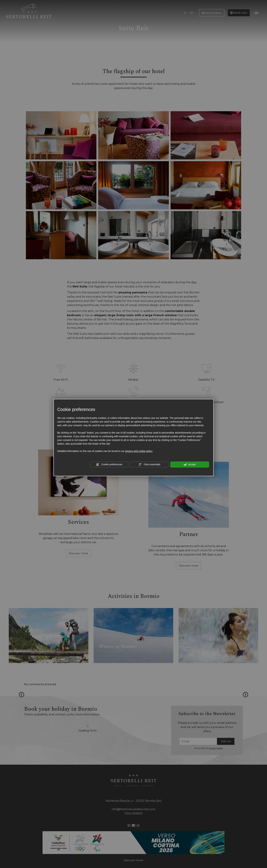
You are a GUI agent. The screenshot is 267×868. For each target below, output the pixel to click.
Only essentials (149, 465)
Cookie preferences (109, 465)
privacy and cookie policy (139, 451)
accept (190, 465)
